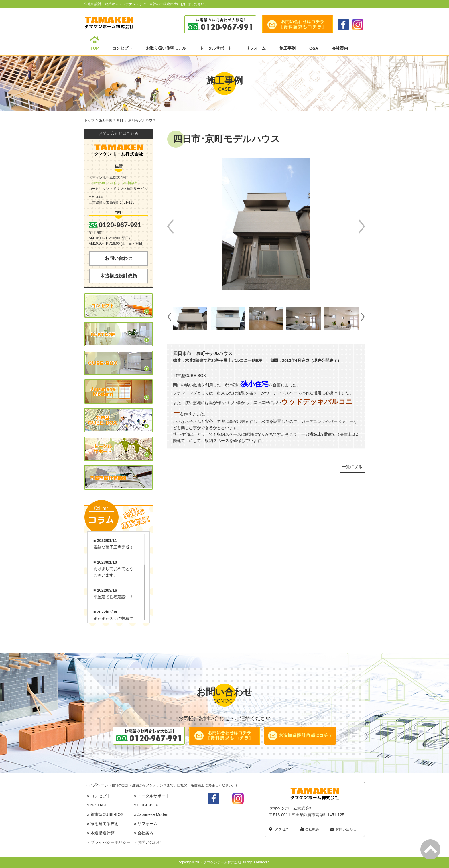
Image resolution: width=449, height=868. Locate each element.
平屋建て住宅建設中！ (113, 597)
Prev (170, 226)
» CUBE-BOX (146, 805)
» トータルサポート (152, 796)
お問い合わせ (119, 258)
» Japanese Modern (152, 814)
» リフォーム (146, 824)
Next (362, 226)
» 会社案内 (144, 833)
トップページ (162, 785)
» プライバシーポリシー (109, 842)
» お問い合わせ (148, 842)
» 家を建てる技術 (103, 824)
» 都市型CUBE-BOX (105, 814)
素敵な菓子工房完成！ (113, 547)
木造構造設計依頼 (119, 276)
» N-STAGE (98, 805)
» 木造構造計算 (101, 833)
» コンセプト (99, 796)
